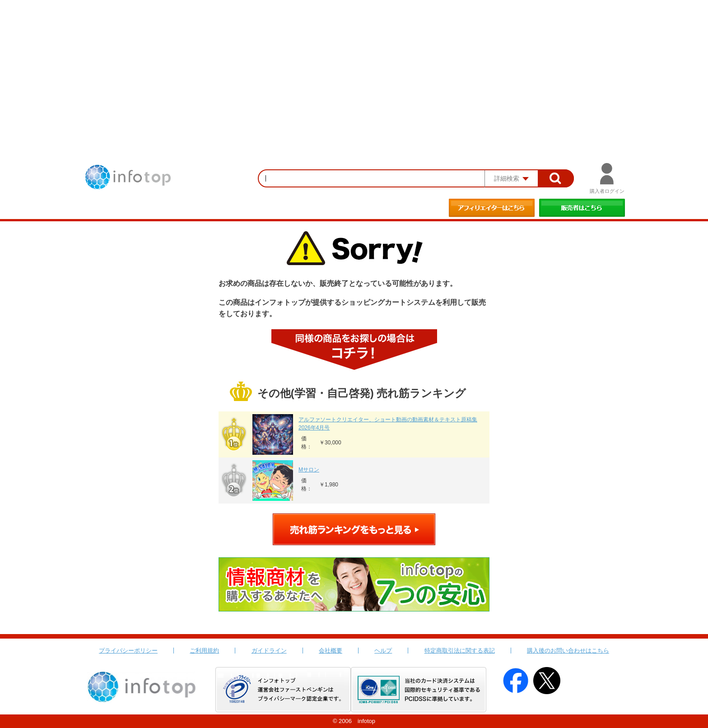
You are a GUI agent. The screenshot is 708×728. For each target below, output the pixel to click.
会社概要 (331, 651)
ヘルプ (383, 651)
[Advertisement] (354, 68)
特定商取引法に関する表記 (460, 651)
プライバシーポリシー (128, 651)
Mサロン (309, 470)
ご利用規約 (204, 651)
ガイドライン (269, 651)
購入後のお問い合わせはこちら (568, 651)
